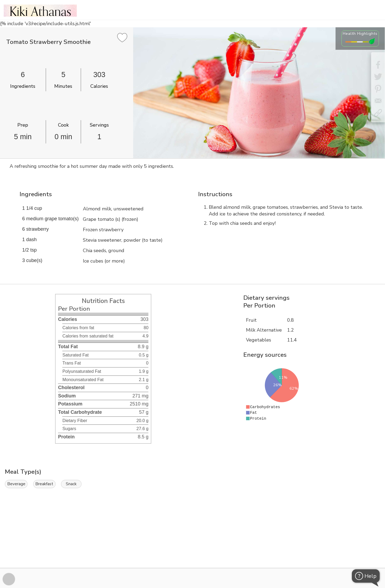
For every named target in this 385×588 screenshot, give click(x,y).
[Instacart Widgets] (192, 549)
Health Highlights (360, 33)
